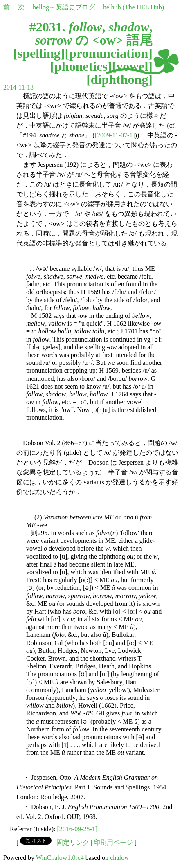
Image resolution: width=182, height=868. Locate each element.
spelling (39, 53)
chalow (119, 858)
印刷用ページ (113, 842)
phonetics (81, 66)
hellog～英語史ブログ (64, 7)
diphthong (120, 79)
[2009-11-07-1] (115, 135)
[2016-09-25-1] (78, 829)
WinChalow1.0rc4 (60, 858)
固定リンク (73, 842)
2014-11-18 (18, 87)
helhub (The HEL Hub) (134, 7)
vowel (132, 66)
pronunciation (109, 53)
